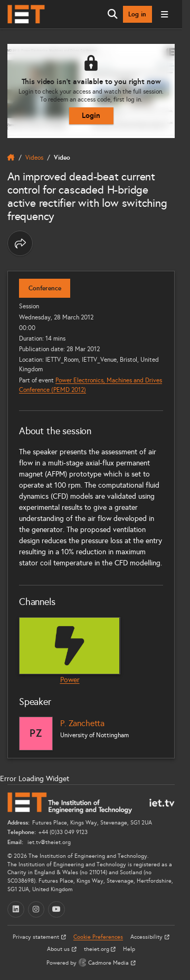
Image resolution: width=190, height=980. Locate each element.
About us (59, 949)
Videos (34, 157)
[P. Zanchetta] (36, 734)
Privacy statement (37, 937)
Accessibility (147, 937)
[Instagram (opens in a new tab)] (36, 910)
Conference (45, 288)
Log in (137, 14)
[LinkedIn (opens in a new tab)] (16, 910)
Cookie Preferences (98, 937)
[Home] (26, 14)
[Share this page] (20, 243)
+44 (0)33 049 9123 (63, 832)
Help (129, 949)
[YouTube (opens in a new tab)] (56, 910)
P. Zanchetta (82, 723)
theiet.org (97, 949)
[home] (11, 158)
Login (91, 115)
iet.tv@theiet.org (48, 842)
